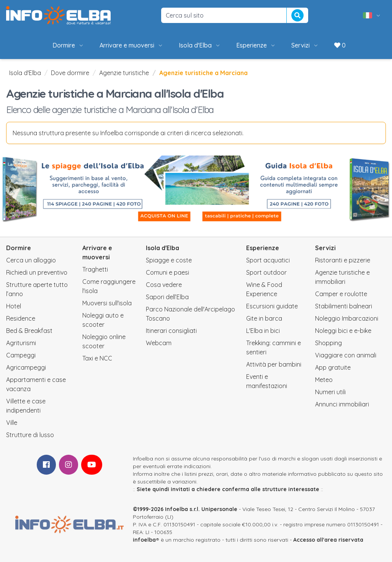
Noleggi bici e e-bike (343, 331)
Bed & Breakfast (29, 331)
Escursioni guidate (272, 306)
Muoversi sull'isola (107, 303)
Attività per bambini (274, 364)
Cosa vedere (164, 285)
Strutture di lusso (30, 435)
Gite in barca (264, 318)
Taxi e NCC (97, 358)
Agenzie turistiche (124, 73)
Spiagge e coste (169, 260)
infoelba (144, 540)
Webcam (159, 343)
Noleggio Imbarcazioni (347, 318)
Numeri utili (330, 392)
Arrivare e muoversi (131, 45)
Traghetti (95, 269)
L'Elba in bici (263, 331)
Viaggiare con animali (346, 355)
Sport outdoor (266, 272)
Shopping (328, 343)
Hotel (14, 306)
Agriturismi (21, 343)
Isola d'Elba (200, 45)
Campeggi (21, 355)
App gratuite (333, 367)
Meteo (324, 380)
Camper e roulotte (341, 294)
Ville (12, 423)
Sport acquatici (268, 260)
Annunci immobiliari (342, 404)
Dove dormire (70, 73)
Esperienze (256, 45)
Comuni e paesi (167, 272)
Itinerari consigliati (171, 331)
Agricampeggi (26, 367)
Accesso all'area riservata (328, 540)
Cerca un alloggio (31, 260)
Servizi (305, 45)
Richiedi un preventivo (37, 272)
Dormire (68, 45)
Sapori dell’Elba (167, 297)
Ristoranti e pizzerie (343, 260)
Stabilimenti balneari (344, 306)
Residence (21, 318)
